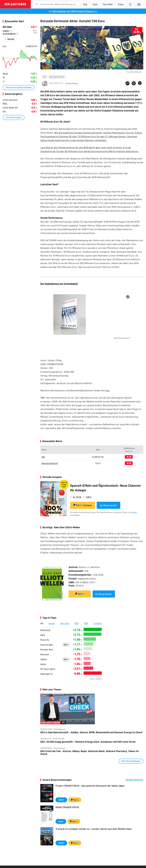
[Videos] (121, 4)
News (66, 645)
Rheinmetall (45, 630)
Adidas (43, 664)
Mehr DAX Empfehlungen (131, 761)
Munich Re (45, 640)
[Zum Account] (95, 4)
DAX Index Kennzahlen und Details (19, 87)
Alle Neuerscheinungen (134, 780)
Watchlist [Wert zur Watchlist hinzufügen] (11, 39)
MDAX (77, 623)
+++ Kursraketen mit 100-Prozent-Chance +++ (73, 11)
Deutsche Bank (47, 645)
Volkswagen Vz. (47, 674)
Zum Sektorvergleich (14, 117)
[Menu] (139, 4)
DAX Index (7, 27)
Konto (135, 512)
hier (108, 390)
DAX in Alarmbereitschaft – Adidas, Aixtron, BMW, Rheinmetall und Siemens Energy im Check (91, 732)
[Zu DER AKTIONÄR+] (108, 4)
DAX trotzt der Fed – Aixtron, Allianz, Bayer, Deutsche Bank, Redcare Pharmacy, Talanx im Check (89, 753)
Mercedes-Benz (47, 649)
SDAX (86, 623)
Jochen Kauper (72, 83)
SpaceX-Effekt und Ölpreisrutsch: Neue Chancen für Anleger (105, 488)
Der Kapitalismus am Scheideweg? (59, 284)
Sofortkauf (83, 505)
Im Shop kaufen (108, 505)
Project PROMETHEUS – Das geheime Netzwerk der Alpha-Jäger (90, 786)
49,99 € (61, 800)
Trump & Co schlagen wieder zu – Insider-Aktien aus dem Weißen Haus (94, 829)
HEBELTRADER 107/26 (67, 807)
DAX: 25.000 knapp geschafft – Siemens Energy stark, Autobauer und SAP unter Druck (88, 742)
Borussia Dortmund (57, 77)
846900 (7, 31)
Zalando (44, 659)
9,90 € (61, 821)
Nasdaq (52, 623)
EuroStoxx (98, 623)
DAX (45, 77)
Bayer (43, 635)
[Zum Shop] (85, 4)
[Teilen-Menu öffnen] (127, 83)
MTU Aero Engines (48, 669)
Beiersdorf (45, 654)
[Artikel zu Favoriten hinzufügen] (140, 83)
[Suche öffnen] (37, 4)
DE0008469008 (10, 33)
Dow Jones (65, 623)
